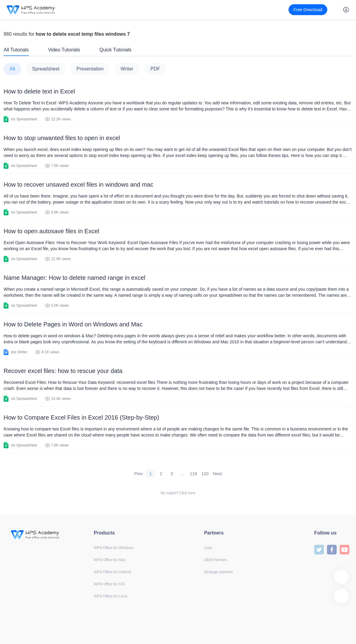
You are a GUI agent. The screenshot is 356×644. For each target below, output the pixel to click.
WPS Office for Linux (111, 596)
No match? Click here (178, 493)
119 (193, 474)
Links (208, 548)
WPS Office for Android (112, 572)
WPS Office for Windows (114, 548)
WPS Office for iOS (109, 584)
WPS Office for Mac (110, 560)
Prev (138, 474)
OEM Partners (216, 560)
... (182, 474)
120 (205, 474)
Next (218, 474)
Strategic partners (218, 572)
